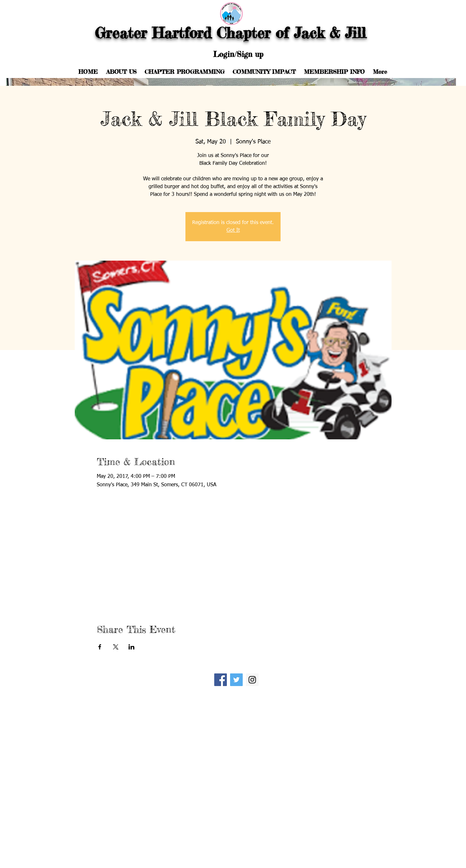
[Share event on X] (116, 647)
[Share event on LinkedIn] (132, 647)
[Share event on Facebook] (100, 647)
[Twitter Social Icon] (236, 680)
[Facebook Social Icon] (221, 680)
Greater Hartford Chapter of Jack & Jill (233, 33)
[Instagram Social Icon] (252, 680)
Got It (233, 231)
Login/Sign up (238, 54)
